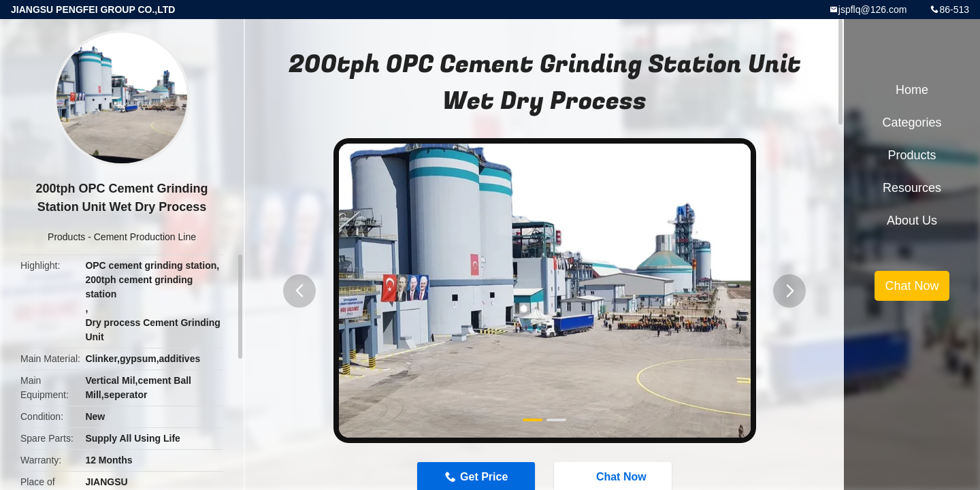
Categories (912, 122)
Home (912, 90)
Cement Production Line (145, 237)
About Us (912, 220)
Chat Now (912, 286)
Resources (912, 188)
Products (66, 237)
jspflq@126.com (873, 10)
